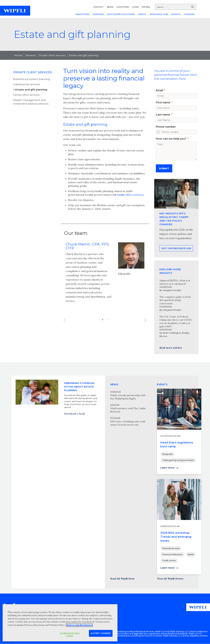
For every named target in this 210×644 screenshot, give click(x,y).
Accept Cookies (101, 633)
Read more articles (171, 348)
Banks (191, 554)
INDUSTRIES (82, 14)
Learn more (167, 468)
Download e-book (75, 429)
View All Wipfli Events (170, 579)
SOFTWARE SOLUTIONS (121, 14)
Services (31, 55)
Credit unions (169, 561)
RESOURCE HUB (159, 14)
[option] (105, 289)
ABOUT (142, 14)
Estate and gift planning (84, 55)
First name (163, 102)
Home (18, 55)
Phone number (166, 127)
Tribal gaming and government (178, 460)
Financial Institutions (172, 554)
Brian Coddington (172, 333)
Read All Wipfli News (122, 579)
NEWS (110, 7)
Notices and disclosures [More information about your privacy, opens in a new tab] (79, 625)
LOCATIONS (123, 7)
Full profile (124, 288)
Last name (163, 115)
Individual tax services (26, 84)
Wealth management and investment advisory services (31, 102)
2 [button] (107, 334)
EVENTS (176, 14)
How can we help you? (171, 139)
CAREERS (189, 14)
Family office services (26, 95)
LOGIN (135, 7)
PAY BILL (146, 7)
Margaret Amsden (172, 290)
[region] (60, 623)
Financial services (171, 548)
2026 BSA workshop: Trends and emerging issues (176, 537)
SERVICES (98, 14)
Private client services (52, 55)
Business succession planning (31, 79)
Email (159, 90)
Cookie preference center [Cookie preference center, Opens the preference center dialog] (70, 634)
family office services (130, 195)
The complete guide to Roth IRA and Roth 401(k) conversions (175, 300)
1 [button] (103, 334)
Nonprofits (168, 454)
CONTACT (98, 7)
